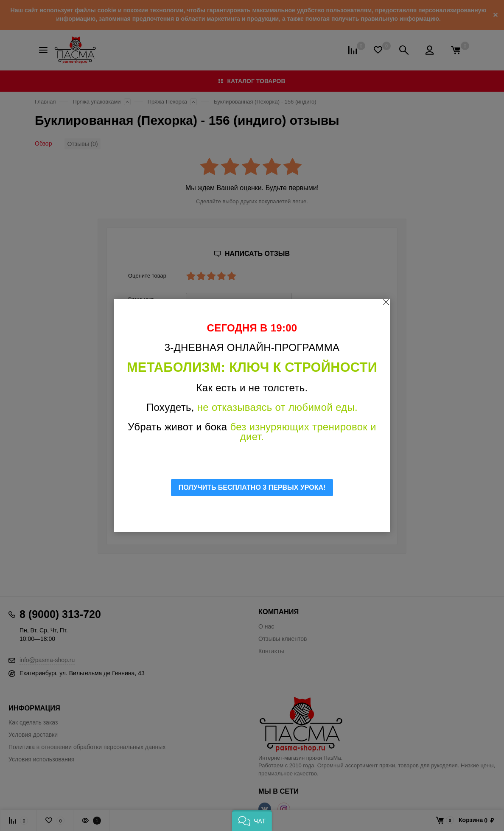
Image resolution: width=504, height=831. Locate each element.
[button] (252, 820)
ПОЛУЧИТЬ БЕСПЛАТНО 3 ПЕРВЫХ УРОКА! (252, 487)
